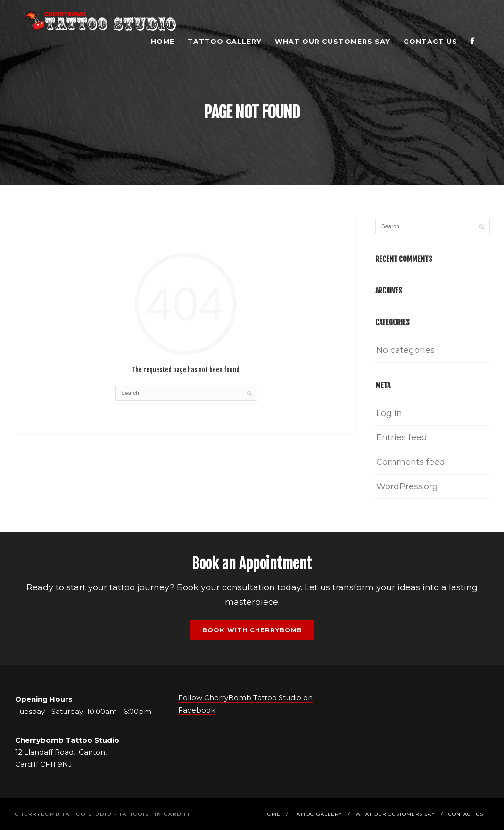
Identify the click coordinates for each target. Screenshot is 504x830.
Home (163, 42)
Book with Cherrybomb (252, 630)
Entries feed (402, 437)
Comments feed (411, 462)
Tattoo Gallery (225, 42)
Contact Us (430, 42)
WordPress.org (407, 486)
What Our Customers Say (333, 42)
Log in (389, 413)
